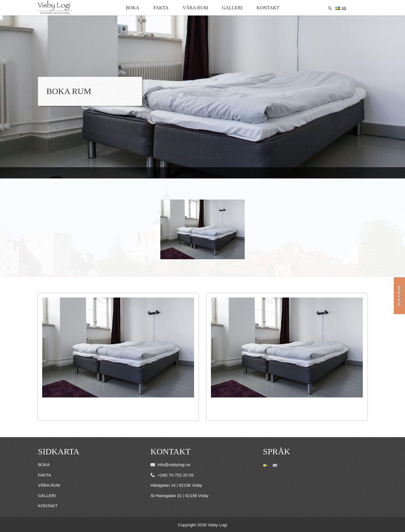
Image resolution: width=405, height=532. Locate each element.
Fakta (161, 8)
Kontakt (268, 8)
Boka (132, 8)
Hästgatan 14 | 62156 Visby (176, 485)
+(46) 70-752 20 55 (172, 475)
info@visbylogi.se (170, 465)
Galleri (232, 8)
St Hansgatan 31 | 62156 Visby (179, 496)
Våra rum (195, 8)
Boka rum (399, 296)
